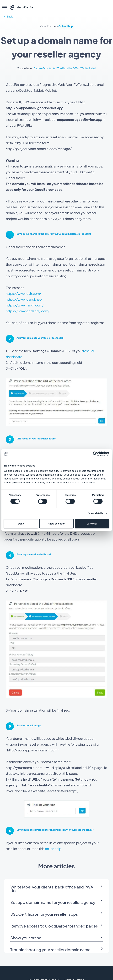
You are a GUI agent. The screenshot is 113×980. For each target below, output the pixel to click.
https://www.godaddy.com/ (28, 311)
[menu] (4, 7)
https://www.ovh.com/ (24, 293)
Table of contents (45, 68)
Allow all (92, 524)
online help (53, 849)
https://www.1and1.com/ (25, 305)
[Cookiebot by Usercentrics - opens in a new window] (95, 454)
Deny (21, 524)
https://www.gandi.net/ (24, 299)
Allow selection (56, 524)
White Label (89, 68)
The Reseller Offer (68, 68)
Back (8, 16)
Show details (96, 513)
